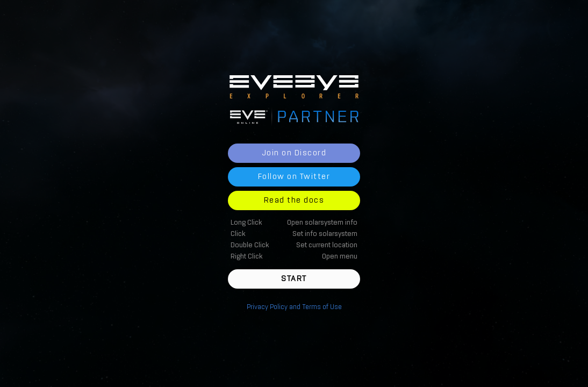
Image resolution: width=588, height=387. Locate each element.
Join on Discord (294, 153)
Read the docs (294, 200)
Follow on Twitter (294, 177)
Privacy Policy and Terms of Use (294, 307)
